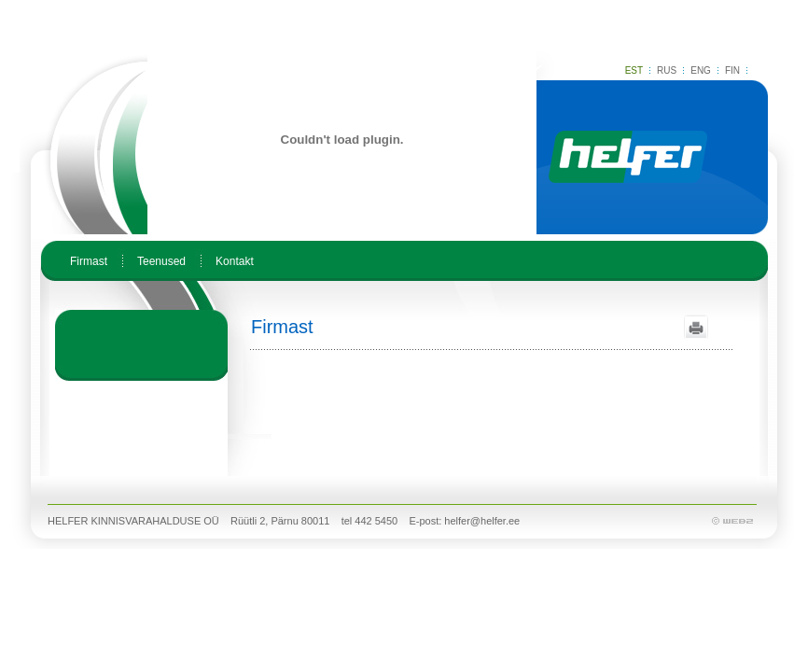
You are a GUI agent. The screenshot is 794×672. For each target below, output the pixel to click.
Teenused (161, 261)
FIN (732, 70)
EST (634, 70)
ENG (701, 70)
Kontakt (235, 261)
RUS (667, 70)
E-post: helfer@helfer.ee (464, 521)
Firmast (89, 261)
